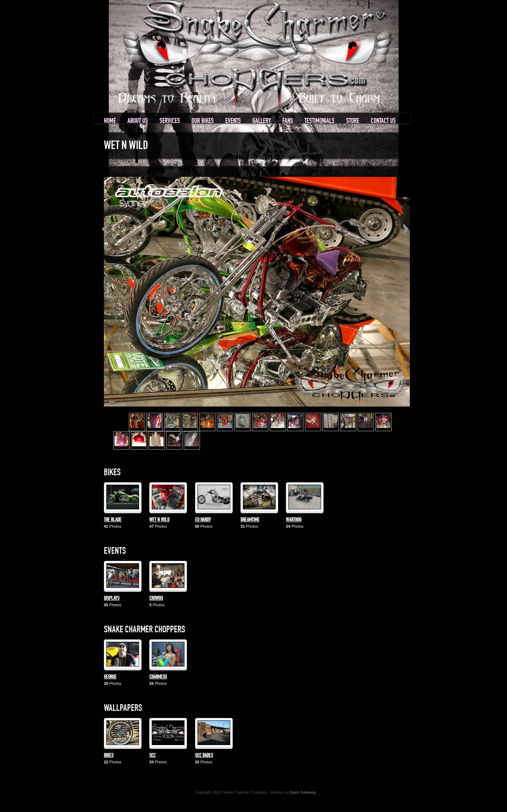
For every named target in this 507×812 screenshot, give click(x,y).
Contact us (383, 121)
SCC (152, 755)
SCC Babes (204, 755)
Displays (112, 598)
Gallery (262, 121)
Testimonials (320, 121)
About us (138, 121)
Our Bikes (203, 121)
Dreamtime (250, 520)
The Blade (113, 520)
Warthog (294, 520)
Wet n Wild (159, 520)
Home (110, 121)
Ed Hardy (203, 520)
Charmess (158, 677)
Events (233, 121)
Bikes (109, 755)
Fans (288, 121)
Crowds (156, 598)
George (110, 677)
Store (353, 121)
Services (170, 121)
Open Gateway (303, 792)
